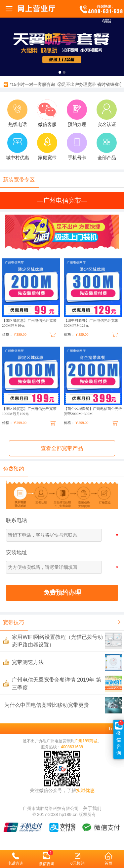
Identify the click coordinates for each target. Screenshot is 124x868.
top (115, 729)
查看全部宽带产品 (62, 448)
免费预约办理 (62, 593)
